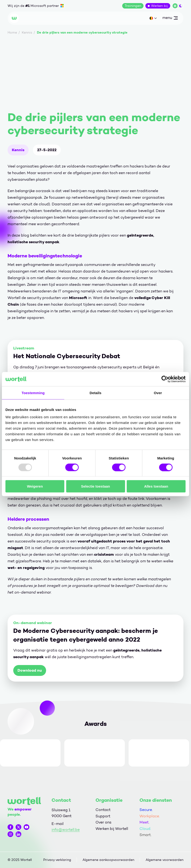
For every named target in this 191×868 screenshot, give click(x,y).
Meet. (144, 822)
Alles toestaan (156, 486)
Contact (103, 810)
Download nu (30, 670)
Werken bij (159, 6)
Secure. (146, 810)
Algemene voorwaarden (165, 860)
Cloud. (145, 829)
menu (170, 19)
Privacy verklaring (57, 860)
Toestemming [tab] (33, 393)
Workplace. (150, 816)
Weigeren (35, 486)
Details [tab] (95, 393)
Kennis (18, 150)
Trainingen (133, 6)
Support (103, 816)
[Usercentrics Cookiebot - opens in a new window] (165, 379)
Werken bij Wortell (112, 829)
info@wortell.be (66, 830)
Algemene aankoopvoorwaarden (108, 860)
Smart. (145, 835)
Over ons (103, 822)
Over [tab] (158, 393)
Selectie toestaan (96, 486)
